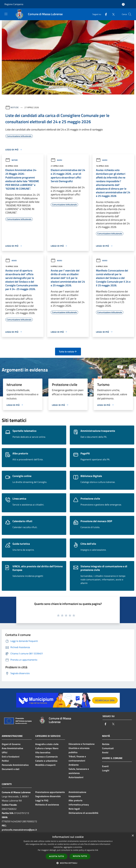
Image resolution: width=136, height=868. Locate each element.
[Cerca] (130, 14)
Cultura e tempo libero (47, 748)
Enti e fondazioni (11, 757)
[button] (68, 863)
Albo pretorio (76, 800)
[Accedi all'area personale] (123, 4)
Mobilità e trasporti (45, 765)
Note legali (74, 809)
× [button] (133, 836)
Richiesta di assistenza (47, 805)
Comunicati (108, 748)
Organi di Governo (11, 744)
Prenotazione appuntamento (50, 792)
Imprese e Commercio (46, 757)
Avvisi (56, 160)
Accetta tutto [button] (57, 856)
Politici (5, 761)
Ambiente (74, 765)
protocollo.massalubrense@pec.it (19, 830)
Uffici (5, 752)
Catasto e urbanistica (46, 761)
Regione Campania (14, 4)
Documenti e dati (11, 769)
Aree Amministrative (12, 748)
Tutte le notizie (68, 352)
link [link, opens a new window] (97, 850)
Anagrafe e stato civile (47, 744)
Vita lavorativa (43, 752)
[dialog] (68, 850)
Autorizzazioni (76, 777)
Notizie (15, 107)
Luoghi (106, 770)
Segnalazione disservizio (48, 796)
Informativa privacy (79, 805)
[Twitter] (112, 14)
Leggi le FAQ (42, 800)
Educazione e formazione (82, 744)
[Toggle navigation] (6, 14)
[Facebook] (105, 14)
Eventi (105, 766)
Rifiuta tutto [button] (80, 856)
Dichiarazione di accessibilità (83, 813)
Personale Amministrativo (15, 765)
